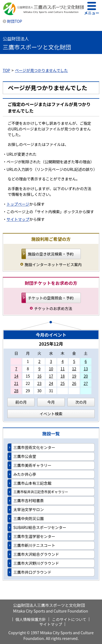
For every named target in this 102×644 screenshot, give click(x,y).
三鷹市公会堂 (25, 456)
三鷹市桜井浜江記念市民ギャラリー (41, 492)
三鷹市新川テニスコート (34, 545)
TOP (6, 70)
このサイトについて (69, 619)
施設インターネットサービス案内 (53, 264)
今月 (51, 402)
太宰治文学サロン (29, 509)
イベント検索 (51, 414)
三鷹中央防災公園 (29, 518)
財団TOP (15, 21)
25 (63, 383)
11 (63, 369)
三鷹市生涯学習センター (34, 536)
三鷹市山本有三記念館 (32, 483)
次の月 (81, 402)
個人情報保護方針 (31, 619)
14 (16, 376)
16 (39, 376)
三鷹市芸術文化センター (34, 447)
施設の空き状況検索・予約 (51, 254)
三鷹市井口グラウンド (32, 572)
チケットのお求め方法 (53, 308)
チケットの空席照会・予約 (51, 298)
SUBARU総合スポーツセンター (40, 527)
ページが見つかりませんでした (41, 70)
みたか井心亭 (25, 474)
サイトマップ (18, 219)
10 (51, 369)
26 (74, 383)
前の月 (21, 402)
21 (16, 383)
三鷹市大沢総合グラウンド (36, 554)
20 (86, 376)
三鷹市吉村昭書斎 (29, 500)
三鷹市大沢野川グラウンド (36, 563)
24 (51, 383)
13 (86, 369)
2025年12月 (51, 344)
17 (51, 376)
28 (16, 391)
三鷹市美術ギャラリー (32, 465)
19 (74, 376)
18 (63, 376)
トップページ (18, 204)
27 (86, 383)
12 (74, 369)
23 (39, 383)
